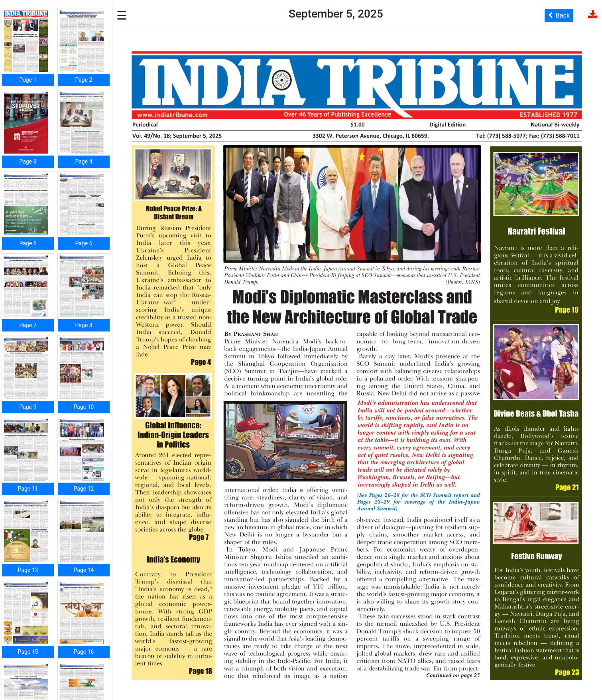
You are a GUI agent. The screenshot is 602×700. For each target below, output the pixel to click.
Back (559, 15)
